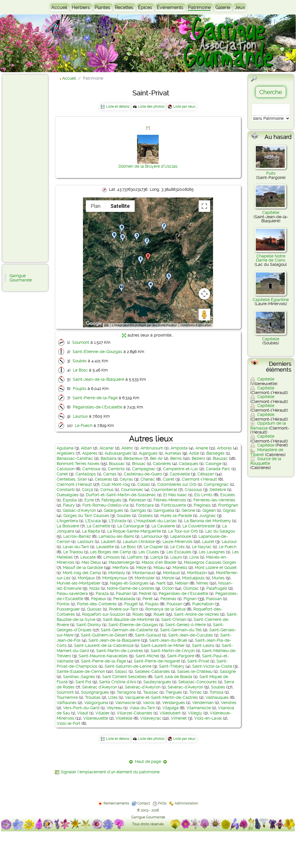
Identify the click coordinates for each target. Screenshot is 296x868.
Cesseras (103, 479)
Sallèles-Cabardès (152, 671)
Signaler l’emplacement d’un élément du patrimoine (110, 772)
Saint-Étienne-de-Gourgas (97, 352)
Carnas (110, 474)
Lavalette (105, 547)
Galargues (113, 510)
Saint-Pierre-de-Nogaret (157, 661)
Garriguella (164, 510)
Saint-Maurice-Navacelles (103, 656)
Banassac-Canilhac (75, 458)
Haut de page (148, 761)
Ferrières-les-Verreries (214, 500)
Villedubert (170, 713)
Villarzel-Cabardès (135, 713)
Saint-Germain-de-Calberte (127, 630)
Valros (149, 703)
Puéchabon (203, 604)
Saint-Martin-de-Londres (120, 651)
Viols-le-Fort (69, 723)
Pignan (190, 599)
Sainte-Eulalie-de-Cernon (81, 671)
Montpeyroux (115, 578)
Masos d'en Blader (159, 562)
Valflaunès (67, 703)
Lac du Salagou (220, 531)
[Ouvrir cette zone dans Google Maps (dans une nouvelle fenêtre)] (94, 324)
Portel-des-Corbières (97, 604)
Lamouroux (152, 536)
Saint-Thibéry (172, 666)
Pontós (63, 604)
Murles (218, 578)
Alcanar (107, 448)
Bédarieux (133, 458)
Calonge (213, 464)
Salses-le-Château (195, 671)
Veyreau (114, 708)
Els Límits (203, 495)
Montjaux (86, 578)
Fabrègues (111, 500)
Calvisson (66, 469)
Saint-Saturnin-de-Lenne (128, 666)
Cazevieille (180, 474)
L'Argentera (67, 521)
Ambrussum (152, 448)
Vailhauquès (217, 697)
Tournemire (67, 697)
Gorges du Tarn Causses (86, 516)
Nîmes (202, 583)
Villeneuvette (96, 718)
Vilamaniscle (199, 708)
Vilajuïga (171, 708)
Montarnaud (144, 573)
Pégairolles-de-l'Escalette (183, 593)
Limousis (112, 557)
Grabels (146, 516)
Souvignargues (95, 692)
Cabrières (162, 464)
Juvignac (208, 516)
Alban (86, 448)
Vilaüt (83, 713)
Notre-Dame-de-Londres (131, 588)
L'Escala (93, 521)
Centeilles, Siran (72, 479)
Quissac (94, 609)
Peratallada (124, 599)
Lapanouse (181, 536)
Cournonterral (164, 490)
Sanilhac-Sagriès (79, 677)
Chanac (148, 479)
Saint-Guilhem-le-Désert (104, 635)
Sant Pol (83, 682)
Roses (138, 614)
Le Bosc (80, 370)
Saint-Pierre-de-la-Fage (95, 398)
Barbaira (109, 458)
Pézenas (168, 599)
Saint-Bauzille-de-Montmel (128, 619)
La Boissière (68, 526)
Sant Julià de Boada (173, 677)
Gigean (209, 510)
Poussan (174, 604)
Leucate (88, 557)
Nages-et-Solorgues (129, 583)
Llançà (157, 557)
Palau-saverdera (72, 593)
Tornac (196, 692)
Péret (148, 599)
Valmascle (125, 703)
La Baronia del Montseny (208, 521)
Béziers (198, 458)
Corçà (87, 490)
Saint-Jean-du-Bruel (168, 640)
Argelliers (66, 453)
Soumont (81, 342)
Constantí (66, 490)
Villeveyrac (151, 718)
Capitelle (271, 212)
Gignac (230, 510)
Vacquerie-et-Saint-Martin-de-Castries (161, 697)
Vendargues (174, 703)
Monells (180, 568)
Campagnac (144, 469)
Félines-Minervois (170, 500)
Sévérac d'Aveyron (100, 687)
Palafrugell (217, 588)
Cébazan (206, 474)
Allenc (127, 448)
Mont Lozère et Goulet (216, 568)
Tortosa (217, 692)
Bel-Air (156, 458)
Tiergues (174, 692)
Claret (169, 479)
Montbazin (197, 573)
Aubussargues (118, 453)
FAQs (162, 803)
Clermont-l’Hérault (74, 484)
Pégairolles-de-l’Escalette (98, 407)
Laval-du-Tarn (76, 547)
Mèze (141, 568)
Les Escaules (179, 552)
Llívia (194, 557)
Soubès (80, 361)
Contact (144, 803)
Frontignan (228, 505)
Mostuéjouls (193, 578)
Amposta (179, 448)
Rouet (159, 614)
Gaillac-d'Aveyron (79, 510)
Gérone (188, 510)
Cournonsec (132, 490)
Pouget (131, 604)
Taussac (151, 692)
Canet (62, 474)
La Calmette (98, 526)
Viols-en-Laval (208, 718)
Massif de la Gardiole (83, 568)
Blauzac (220, 458)
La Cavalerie (163, 526)
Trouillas (93, 697)
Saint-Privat (198, 661)
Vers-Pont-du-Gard (81, 708)
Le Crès (177, 547)
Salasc (121, 671)
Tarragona (126, 692)
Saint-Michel (147, 656)
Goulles (124, 516)
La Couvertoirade (199, 526)
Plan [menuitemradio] (96, 206)
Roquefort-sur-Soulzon (103, 614)
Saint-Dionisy (89, 625)
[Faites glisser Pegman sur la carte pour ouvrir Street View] (204, 315)
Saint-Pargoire (181, 656)
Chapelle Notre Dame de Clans (271, 258)
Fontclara (145, 505)
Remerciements (116, 803)
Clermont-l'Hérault (199, 479)
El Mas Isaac (175, 495)
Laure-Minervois (177, 542)
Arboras (224, 448)
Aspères (90, 453)
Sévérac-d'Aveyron (143, 687)
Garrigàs (138, 510)
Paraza (102, 593)
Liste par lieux (184, 107)
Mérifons (121, 568)
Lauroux (80, 416)
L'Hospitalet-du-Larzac (155, 521)
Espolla (70, 500)
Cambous (91, 469)
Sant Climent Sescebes (124, 677)
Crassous (193, 490)
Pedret (145, 593)
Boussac (117, 464)
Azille (194, 453)
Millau (159, 568)
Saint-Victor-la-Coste (212, 666)
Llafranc (135, 557)
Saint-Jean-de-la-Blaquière (99, 379)
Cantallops (86, 474)
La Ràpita (91, 531)
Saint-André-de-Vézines (197, 614)
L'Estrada (118, 521)
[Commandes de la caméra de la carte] (204, 294)
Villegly (195, 713)
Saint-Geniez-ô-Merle (186, 625)
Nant (161, 583)
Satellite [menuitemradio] (120, 206)
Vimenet (179, 718)
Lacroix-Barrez (77, 536)
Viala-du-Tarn (142, 708)
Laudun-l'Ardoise (139, 542)
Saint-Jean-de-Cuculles (191, 635)
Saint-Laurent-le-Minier (163, 645)
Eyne (89, 500)
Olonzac (191, 588)
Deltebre (218, 490)
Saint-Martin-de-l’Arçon (173, 651)
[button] (140, 261)
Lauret (208, 542)
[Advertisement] (28, 168)
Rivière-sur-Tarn (124, 609)
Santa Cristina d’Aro (118, 682)
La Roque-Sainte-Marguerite (134, 531)
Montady (117, 573)
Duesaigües (68, 495)
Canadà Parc (218, 469)
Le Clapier (153, 547)
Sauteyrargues (157, 682)
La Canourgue (131, 526)
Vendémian (203, 703)
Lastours (86, 542)
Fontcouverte (174, 505)
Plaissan (214, 599)
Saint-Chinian (174, 619)
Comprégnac (216, 484)
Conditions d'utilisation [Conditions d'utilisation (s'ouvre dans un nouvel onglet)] (196, 325)
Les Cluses (149, 552)
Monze (168, 578)
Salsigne (228, 671)
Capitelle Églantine (271, 300)
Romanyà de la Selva (165, 609)
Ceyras (126, 479)
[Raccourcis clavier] (106, 325)
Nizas (95, 588)
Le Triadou (73, 552)
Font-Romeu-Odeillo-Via (106, 505)
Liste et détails (118, 107)
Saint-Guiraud (148, 635)
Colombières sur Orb (177, 484)
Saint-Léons (203, 645)
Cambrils (116, 469)
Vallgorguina (96, 703)
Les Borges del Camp (111, 552)
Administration (186, 803)
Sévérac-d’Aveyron (185, 687)
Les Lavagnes (212, 552)
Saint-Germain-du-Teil (181, 630)
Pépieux (99, 599)
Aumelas (173, 453)
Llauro (176, 557)
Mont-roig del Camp (82, 573)
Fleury (69, 505)
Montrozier (145, 578)
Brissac (139, 464)
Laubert (108, 542)
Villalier (102, 713)
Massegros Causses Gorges (210, 562)
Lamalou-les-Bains (116, 536)
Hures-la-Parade (176, 516)
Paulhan (124, 593)
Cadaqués (189, 464)
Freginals (202, 505)
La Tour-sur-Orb (183, 531)
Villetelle (124, 718)
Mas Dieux (91, 562)
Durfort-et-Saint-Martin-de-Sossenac (121, 495)
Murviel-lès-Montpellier (79, 583)
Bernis (176, 458)
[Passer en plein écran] (204, 206)
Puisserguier (68, 609)
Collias (144, 484)
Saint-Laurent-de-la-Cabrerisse (104, 645)
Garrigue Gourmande (21, 278)
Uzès (113, 697)
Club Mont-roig (116, 484)
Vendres (229, 703)
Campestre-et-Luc (181, 469)
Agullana (65, 448)
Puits (271, 173)
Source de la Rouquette (266, 461)
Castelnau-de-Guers (143, 474)
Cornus (107, 490)
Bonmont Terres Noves (78, 464)
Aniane (202, 448)
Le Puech (84, 425)
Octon (168, 588)
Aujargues (148, 453)
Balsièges (215, 453)
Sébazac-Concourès (198, 682)
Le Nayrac (202, 547)
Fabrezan (138, 500)
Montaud (171, 573)
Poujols (80, 389)
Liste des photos (151, 107)
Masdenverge (122, 562)
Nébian (182, 583)
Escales (228, 495)
